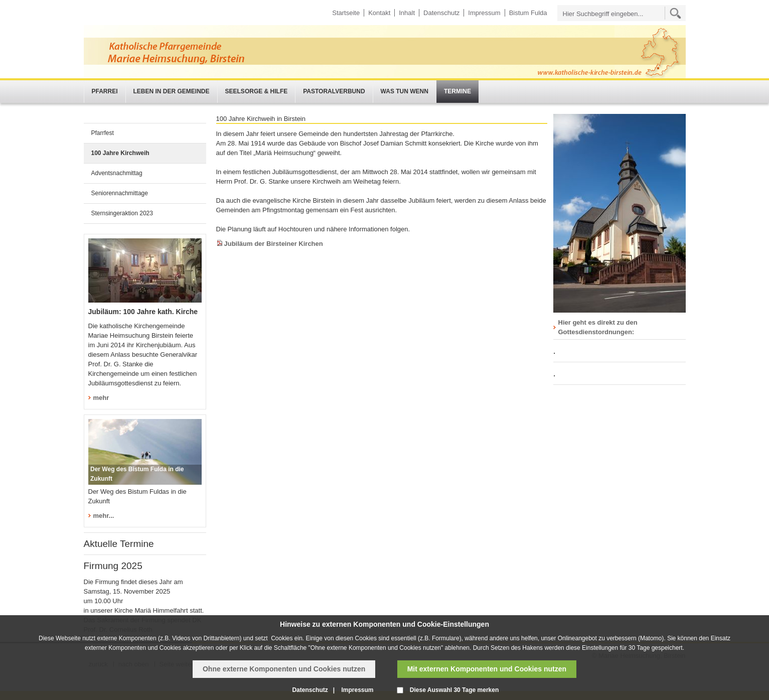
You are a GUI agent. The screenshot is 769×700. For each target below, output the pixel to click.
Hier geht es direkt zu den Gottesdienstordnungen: (598, 327)
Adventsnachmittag (117, 173)
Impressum (484, 13)
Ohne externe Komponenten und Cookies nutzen (284, 669)
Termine (457, 91)
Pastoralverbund (334, 91)
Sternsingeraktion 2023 (122, 213)
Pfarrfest (103, 133)
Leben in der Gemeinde (172, 91)
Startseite (346, 13)
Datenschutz (441, 13)
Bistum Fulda (528, 13)
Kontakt (379, 13)
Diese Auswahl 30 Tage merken (454, 690)
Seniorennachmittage (120, 193)
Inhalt (407, 13)
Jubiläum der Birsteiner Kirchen (274, 244)
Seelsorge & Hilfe (257, 91)
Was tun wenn (405, 91)
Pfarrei (105, 91)
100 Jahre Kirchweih (120, 153)
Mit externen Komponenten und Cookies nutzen (487, 669)
